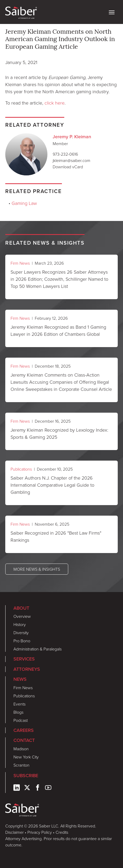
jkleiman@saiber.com (72, 160)
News (20, 679)
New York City (26, 757)
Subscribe (26, 776)
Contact (24, 740)
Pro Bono (22, 641)
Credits (62, 832)
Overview (22, 616)
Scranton (21, 765)
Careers (24, 730)
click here (55, 103)
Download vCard (68, 167)
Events (19, 704)
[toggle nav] (112, 12)
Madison (21, 749)
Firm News (20, 263)
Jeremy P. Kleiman (72, 137)
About (21, 608)
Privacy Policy (40, 832)
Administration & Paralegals (38, 649)
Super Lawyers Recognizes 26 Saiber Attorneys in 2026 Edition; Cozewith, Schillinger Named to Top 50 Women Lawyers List (59, 279)
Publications (21, 469)
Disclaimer (14, 832)
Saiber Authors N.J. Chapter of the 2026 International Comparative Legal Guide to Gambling (52, 485)
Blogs (18, 712)
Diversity (21, 633)
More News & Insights (37, 569)
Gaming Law (24, 203)
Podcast (21, 720)
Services (24, 659)
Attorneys (27, 669)
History (20, 624)
